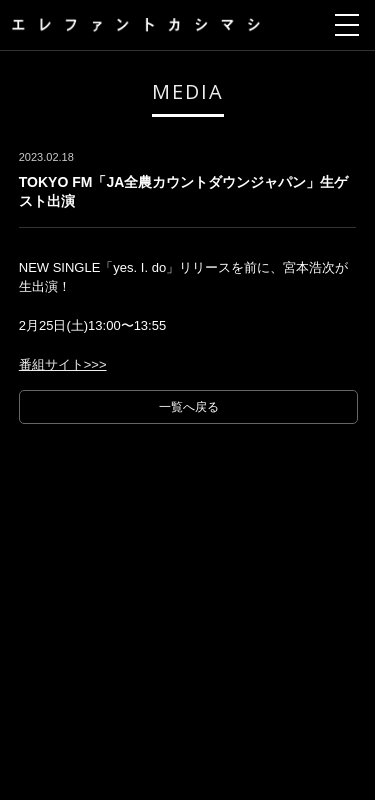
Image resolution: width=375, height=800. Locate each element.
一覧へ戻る (189, 407)
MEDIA (188, 91)
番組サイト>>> (63, 364)
